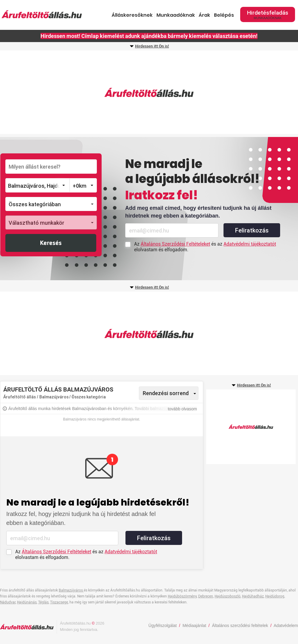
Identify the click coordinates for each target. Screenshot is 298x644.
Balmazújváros (54, 397)
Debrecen (206, 596)
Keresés (51, 243)
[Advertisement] (149, 92)
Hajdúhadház (253, 596)
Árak (204, 15)
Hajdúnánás (27, 602)
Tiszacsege (59, 602)
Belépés (224, 15)
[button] (51, 204)
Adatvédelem (286, 625)
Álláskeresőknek (132, 15)
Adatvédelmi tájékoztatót (250, 244)
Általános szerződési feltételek (240, 625)
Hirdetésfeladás (268, 14)
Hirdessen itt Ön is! (152, 46)
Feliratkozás (252, 230)
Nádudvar (8, 602)
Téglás (43, 602)
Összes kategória (89, 397)
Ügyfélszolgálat (163, 625)
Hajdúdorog (275, 596)
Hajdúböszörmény (182, 596)
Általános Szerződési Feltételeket (175, 244)
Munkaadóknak (176, 15)
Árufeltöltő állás (20, 397)
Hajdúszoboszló (228, 596)
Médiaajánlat (194, 625)
